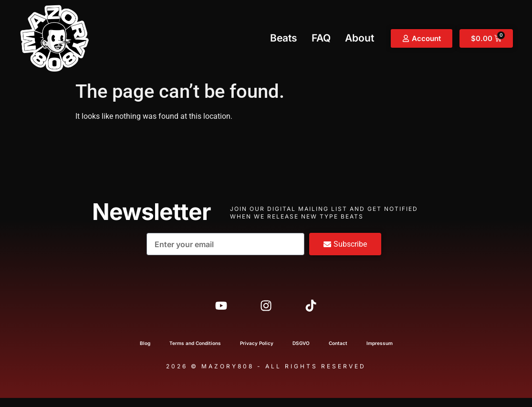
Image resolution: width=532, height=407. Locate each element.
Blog (145, 352)
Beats (284, 38)
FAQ (321, 38)
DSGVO (301, 352)
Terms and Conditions (195, 352)
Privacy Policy (257, 352)
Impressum (380, 352)
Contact (338, 352)
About (360, 38)
